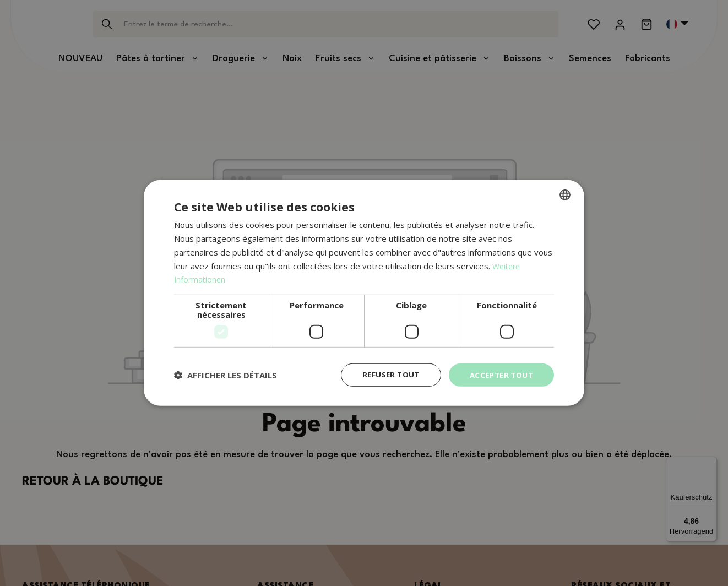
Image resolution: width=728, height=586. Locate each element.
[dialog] (364, 293)
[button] (226, 375)
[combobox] (565, 194)
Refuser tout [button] (386, 375)
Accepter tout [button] (499, 375)
